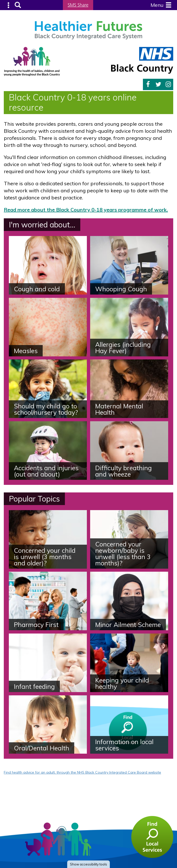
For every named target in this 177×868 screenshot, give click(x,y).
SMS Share (78, 5)
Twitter (158, 84)
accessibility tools (89, 864)
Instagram (168, 84)
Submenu (9, 5)
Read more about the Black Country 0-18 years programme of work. (86, 210)
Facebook (148, 84)
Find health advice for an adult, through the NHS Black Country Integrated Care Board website (82, 772)
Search (18, 5)
